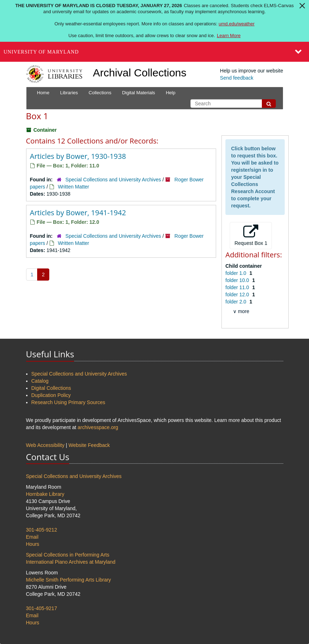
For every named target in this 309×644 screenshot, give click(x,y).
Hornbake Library (45, 494)
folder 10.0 (238, 280)
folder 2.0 (236, 302)
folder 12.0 (238, 295)
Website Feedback (89, 445)
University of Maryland (41, 52)
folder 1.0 (236, 273)
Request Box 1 (251, 235)
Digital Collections (51, 388)
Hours (33, 544)
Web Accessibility (45, 445)
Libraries (69, 93)
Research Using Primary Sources (68, 402)
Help (171, 93)
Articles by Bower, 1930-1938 (78, 156)
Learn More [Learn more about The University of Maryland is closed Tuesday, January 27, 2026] (229, 36)
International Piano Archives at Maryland (71, 562)
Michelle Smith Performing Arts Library (69, 580)
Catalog (40, 381)
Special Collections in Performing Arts (68, 555)
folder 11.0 (238, 287)
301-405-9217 (42, 608)
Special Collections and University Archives (113, 180)
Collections (100, 93)
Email (32, 537)
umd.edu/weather (236, 24)
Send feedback (237, 78)
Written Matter (74, 187)
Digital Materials (139, 93)
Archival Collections (140, 73)
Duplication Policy (51, 395)
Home (43, 93)
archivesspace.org (98, 427)
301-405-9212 (42, 530)
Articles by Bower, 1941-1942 (78, 213)
